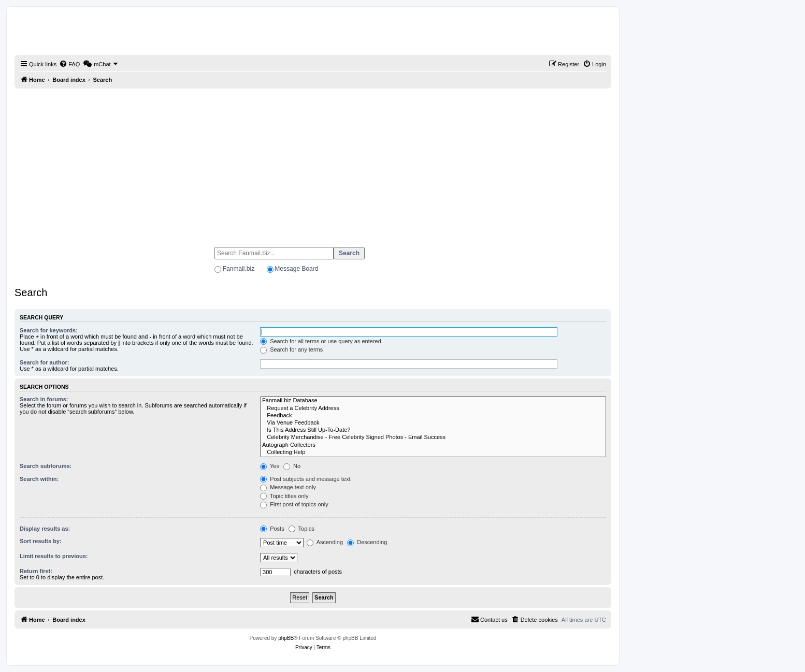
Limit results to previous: (54, 556)
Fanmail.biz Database (433, 401)
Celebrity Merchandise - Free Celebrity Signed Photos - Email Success (433, 437)
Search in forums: (44, 399)
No (292, 466)
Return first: (36, 571)
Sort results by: (41, 541)
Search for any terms (291, 349)
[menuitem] (69, 64)
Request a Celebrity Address (433, 408)
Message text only (288, 487)
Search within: (39, 479)
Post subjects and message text (305, 479)
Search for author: (44, 362)
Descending (367, 542)
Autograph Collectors (433, 445)
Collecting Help (433, 452)
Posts (272, 529)
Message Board (296, 269)
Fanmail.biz (239, 269)
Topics (301, 529)
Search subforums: (46, 466)
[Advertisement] (313, 163)
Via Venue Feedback (433, 423)
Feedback (433, 416)
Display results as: (45, 529)
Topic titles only (284, 496)
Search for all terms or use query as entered (321, 341)
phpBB (286, 638)
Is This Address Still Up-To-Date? (433, 430)
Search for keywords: (49, 330)
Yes (270, 466)
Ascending (325, 542)
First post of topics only (294, 504)
